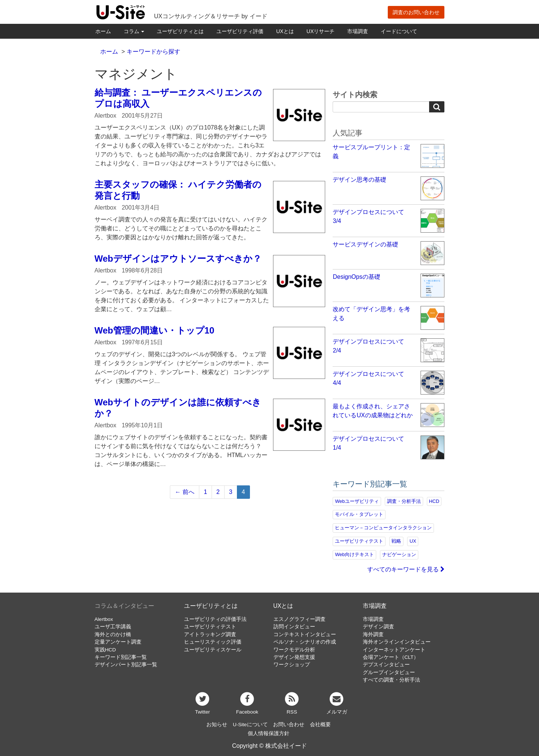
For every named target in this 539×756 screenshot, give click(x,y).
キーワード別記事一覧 (121, 657)
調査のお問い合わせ (416, 12)
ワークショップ (292, 665)
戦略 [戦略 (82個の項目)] (396, 541)
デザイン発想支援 (294, 657)
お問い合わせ (289, 725)
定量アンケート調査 (118, 642)
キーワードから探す (153, 52)
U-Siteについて (250, 725)
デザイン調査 (378, 627)
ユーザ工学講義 (113, 627)
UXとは (285, 31)
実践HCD (105, 650)
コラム (134, 31)
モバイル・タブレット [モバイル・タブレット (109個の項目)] (359, 514)
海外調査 (373, 634)
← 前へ (184, 492)
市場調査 (358, 31)
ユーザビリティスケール (213, 650)
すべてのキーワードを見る (406, 569)
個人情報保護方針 (269, 733)
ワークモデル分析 (294, 650)
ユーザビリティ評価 (240, 31)
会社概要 (320, 725)
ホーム (103, 31)
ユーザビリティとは (180, 31)
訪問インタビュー (294, 627)
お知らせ (217, 725)
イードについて (399, 31)
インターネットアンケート (394, 650)
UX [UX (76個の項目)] (413, 541)
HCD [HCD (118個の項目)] (434, 501)
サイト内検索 (355, 95)
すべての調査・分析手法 (391, 680)
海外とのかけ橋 (113, 634)
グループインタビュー (389, 672)
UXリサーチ (321, 31)
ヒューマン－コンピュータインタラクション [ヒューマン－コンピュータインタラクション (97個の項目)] (383, 528)
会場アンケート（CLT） (391, 657)
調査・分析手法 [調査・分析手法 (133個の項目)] (404, 501)
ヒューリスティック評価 (213, 642)
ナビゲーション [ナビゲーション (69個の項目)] (399, 554)
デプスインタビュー (386, 665)
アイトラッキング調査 (210, 634)
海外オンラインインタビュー (397, 642)
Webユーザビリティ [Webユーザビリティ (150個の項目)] (357, 501)
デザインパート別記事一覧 (126, 665)
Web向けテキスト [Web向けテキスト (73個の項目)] (354, 554)
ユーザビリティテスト (210, 627)
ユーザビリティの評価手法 (215, 619)
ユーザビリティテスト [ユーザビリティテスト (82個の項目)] (359, 541)
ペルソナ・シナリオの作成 (305, 642)
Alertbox (104, 619)
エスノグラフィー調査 (299, 619)
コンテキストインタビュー (305, 634)
